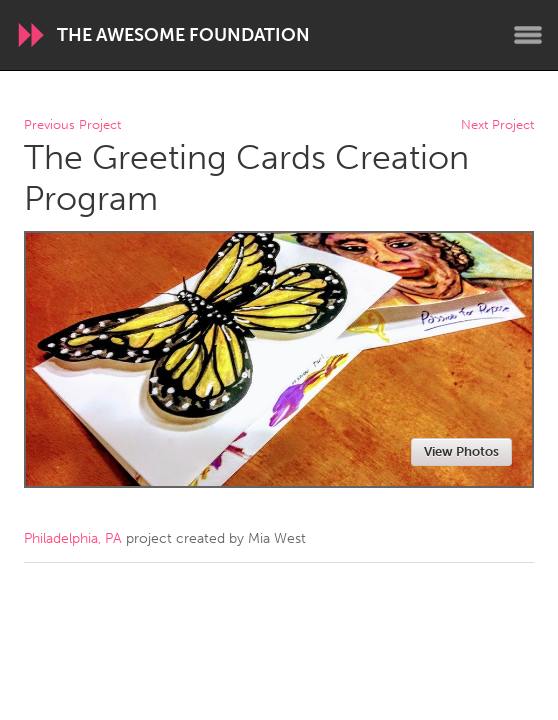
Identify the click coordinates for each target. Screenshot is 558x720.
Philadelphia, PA (73, 538)
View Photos (461, 451)
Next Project (497, 125)
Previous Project (72, 125)
